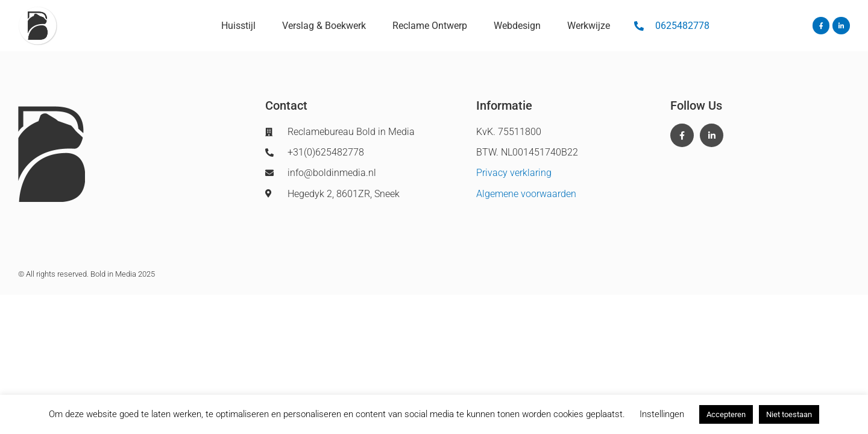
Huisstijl (238, 26)
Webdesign (517, 26)
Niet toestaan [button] (789, 414)
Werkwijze (589, 26)
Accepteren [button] (726, 414)
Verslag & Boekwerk (324, 26)
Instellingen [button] (662, 414)
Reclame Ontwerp (430, 26)
